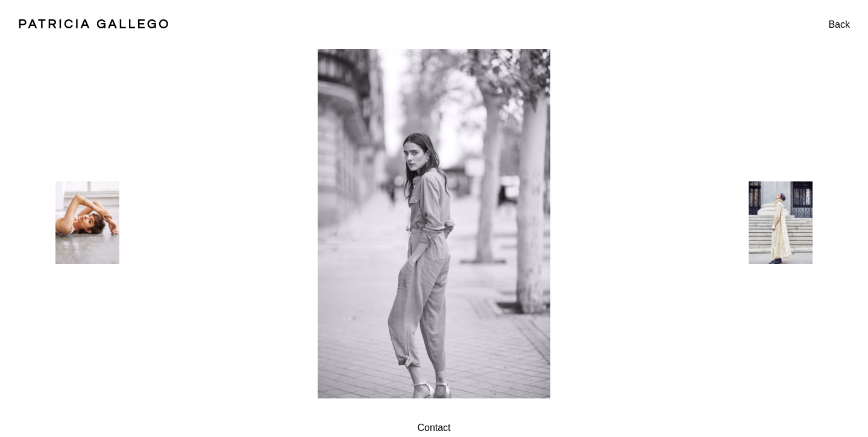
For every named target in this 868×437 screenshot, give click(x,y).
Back (839, 24)
